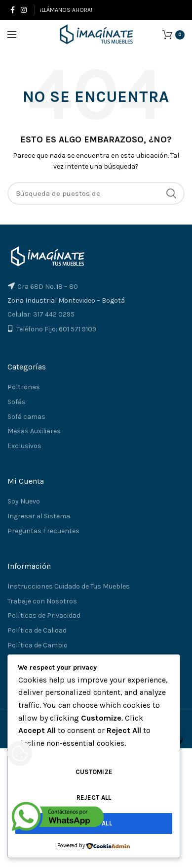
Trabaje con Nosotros (42, 601)
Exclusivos (24, 446)
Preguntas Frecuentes (43, 531)
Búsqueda (171, 193)
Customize (94, 772)
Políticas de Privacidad (44, 616)
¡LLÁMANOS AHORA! (66, 10)
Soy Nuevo (24, 501)
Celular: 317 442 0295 (41, 314)
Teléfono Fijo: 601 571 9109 (56, 329)
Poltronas (24, 387)
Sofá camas (26, 417)
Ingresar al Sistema (39, 516)
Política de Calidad (37, 630)
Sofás (17, 402)
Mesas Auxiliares (34, 431)
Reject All (94, 798)
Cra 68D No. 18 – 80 (48, 287)
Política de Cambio (38, 645)
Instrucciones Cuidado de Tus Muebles (69, 586)
